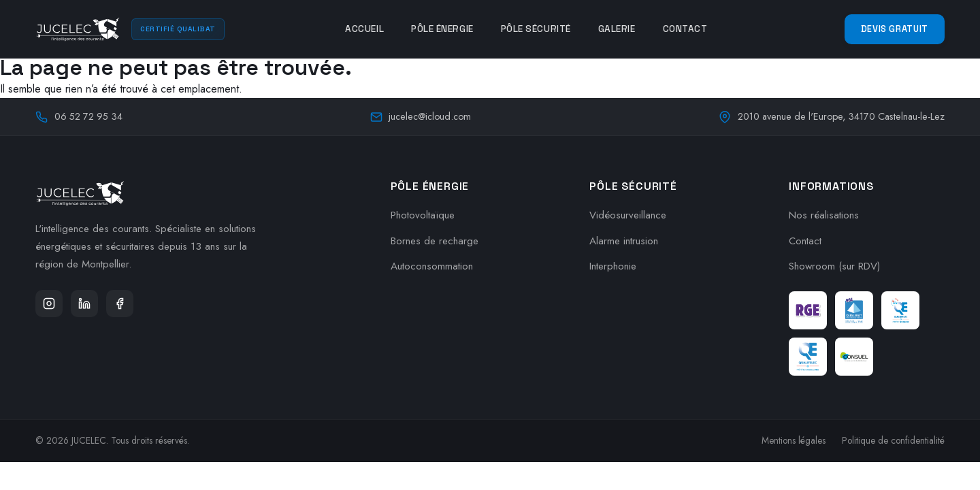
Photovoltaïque (423, 215)
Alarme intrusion (624, 241)
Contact (685, 29)
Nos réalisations (824, 215)
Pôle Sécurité (536, 29)
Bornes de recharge (435, 241)
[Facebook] (120, 304)
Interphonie (613, 266)
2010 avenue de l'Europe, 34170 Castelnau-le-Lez (832, 116)
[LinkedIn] (84, 304)
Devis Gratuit (895, 29)
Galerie (617, 29)
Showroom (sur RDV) (834, 266)
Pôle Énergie (442, 29)
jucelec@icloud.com (421, 116)
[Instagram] (49, 304)
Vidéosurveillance (628, 215)
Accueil (364, 29)
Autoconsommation (432, 266)
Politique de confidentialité (893, 440)
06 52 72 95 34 (79, 116)
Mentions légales (794, 440)
